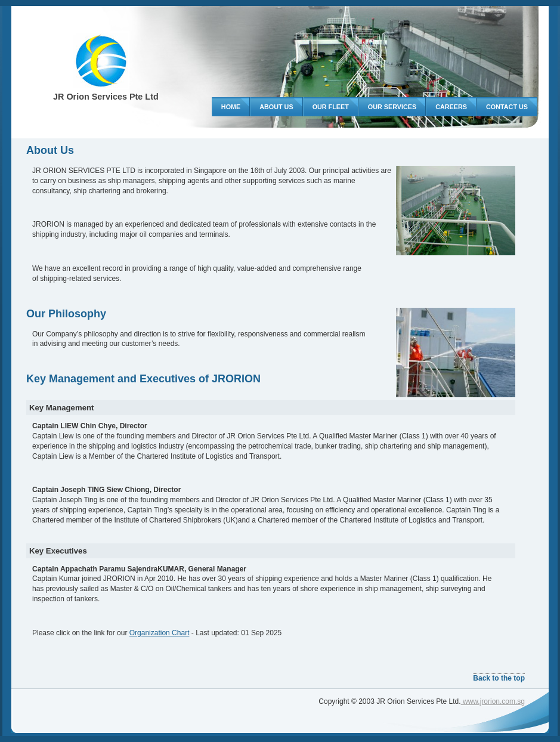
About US (276, 107)
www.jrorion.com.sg (493, 701)
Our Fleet (331, 107)
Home (231, 107)
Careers (451, 107)
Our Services (392, 107)
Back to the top (499, 678)
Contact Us (507, 107)
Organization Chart (160, 633)
